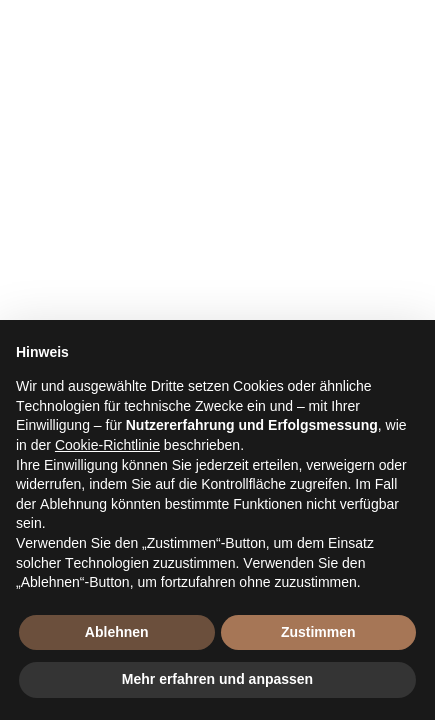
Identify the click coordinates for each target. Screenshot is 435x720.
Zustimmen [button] (318, 632)
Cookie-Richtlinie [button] (107, 445)
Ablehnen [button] (117, 632)
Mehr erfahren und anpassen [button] (217, 679)
